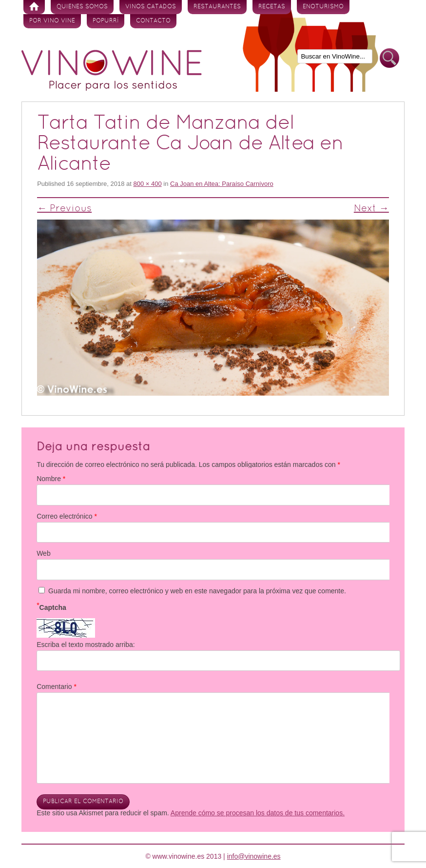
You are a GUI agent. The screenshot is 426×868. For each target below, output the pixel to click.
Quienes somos (82, 7)
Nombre (51, 479)
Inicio (34, 7)
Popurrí (106, 21)
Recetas (272, 7)
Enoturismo (323, 7)
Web (44, 553)
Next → (371, 209)
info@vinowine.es (254, 856)
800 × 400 (147, 184)
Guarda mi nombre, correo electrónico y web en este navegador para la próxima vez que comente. (197, 591)
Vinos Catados (151, 7)
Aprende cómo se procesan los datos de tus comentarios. (258, 813)
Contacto (153, 21)
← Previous (64, 209)
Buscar (389, 58)
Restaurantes (217, 7)
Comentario (57, 686)
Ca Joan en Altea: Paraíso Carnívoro (222, 184)
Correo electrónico (67, 516)
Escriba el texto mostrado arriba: (86, 645)
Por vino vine (52, 21)
